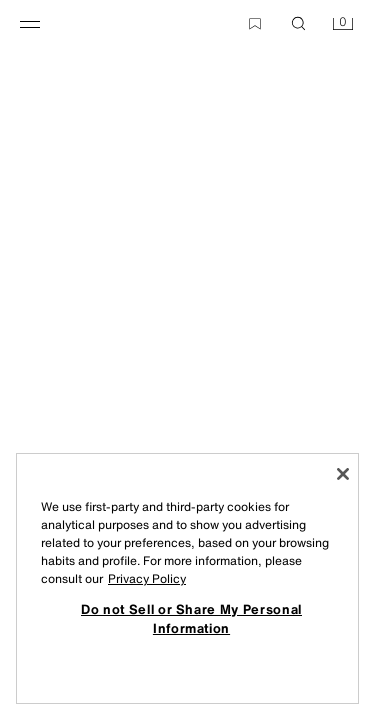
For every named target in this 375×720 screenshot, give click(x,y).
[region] (187, 578)
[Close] (343, 474)
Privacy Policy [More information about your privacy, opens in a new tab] (147, 578)
